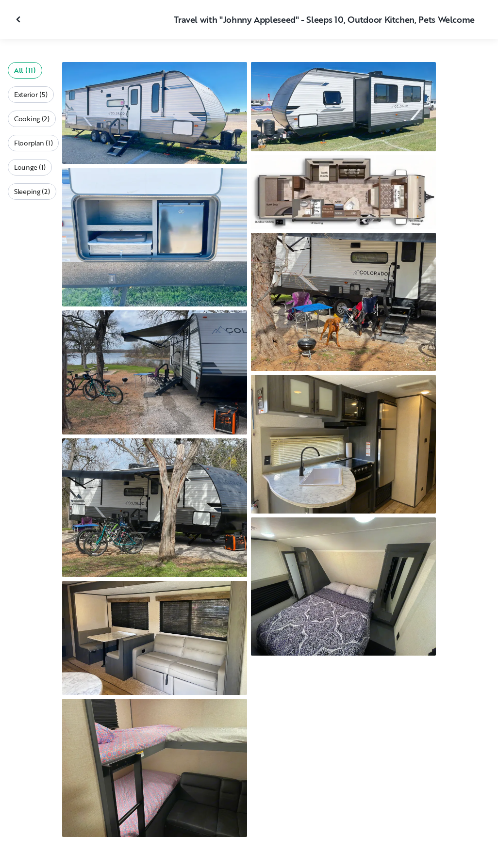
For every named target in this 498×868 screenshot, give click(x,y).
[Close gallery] (19, 19)
